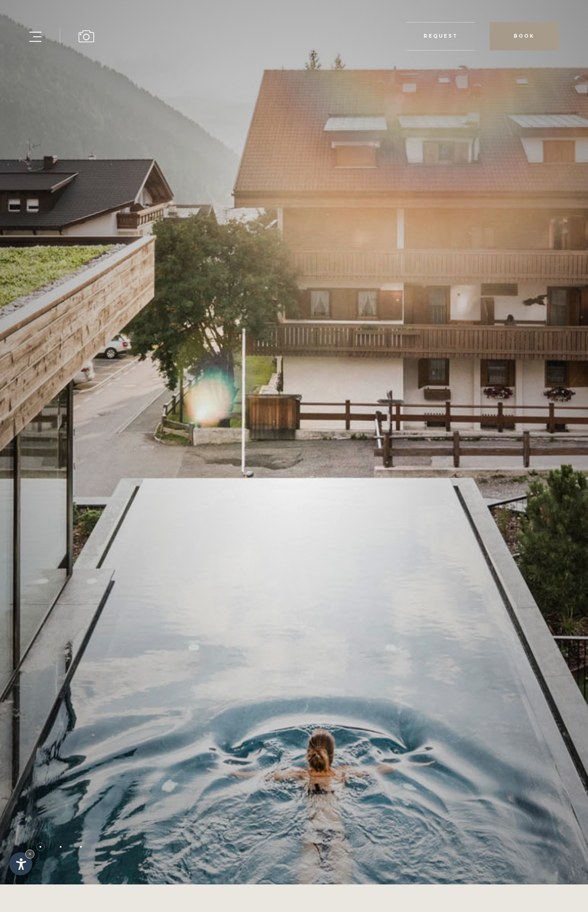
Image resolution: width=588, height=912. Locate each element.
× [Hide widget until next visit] (30, 854)
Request (441, 36)
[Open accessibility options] (21, 864)
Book (524, 36)
